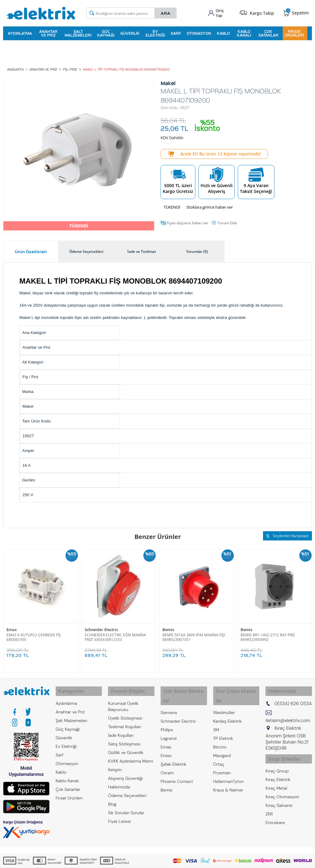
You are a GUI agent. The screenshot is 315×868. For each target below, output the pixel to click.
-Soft (125, 860)
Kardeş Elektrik (227, 706)
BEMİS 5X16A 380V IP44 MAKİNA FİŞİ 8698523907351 (194, 634)
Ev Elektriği (155, 32)
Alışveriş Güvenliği (125, 772)
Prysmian (222, 757)
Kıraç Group (277, 762)
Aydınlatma (20, 32)
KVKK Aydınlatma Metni (130, 755)
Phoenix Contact (177, 766)
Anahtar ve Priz (48, 32)
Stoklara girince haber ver (210, 204)
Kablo (223, 32)
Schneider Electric (101, 627)
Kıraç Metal (276, 779)
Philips (167, 714)
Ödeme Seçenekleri (127, 789)
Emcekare (275, 813)
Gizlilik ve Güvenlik (126, 746)
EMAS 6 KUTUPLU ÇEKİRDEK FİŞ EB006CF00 (34, 634)
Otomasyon (199, 32)
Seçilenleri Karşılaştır (287, 533)
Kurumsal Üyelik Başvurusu (123, 700)
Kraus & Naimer (228, 775)
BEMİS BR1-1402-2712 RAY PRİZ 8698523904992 (268, 634)
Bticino (220, 732)
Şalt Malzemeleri (78, 32)
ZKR (269, 805)
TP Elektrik (223, 723)
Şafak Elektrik (173, 749)
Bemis (168, 627)
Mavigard (222, 740)
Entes (166, 740)
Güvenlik (130, 32)
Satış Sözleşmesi (124, 738)
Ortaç (219, 749)
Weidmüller (224, 697)
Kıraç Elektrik (278, 770)
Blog (112, 798)
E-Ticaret (139, 860)
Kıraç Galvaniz (279, 796)
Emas (12, 627)
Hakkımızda (119, 781)
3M (216, 714)
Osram (167, 757)
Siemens (169, 697)
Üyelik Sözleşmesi (125, 712)
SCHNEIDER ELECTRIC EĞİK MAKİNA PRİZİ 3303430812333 (115, 634)
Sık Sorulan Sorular (126, 807)
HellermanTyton (229, 766)
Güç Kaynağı (106, 32)
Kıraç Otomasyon (282, 787)
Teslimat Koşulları (125, 721)
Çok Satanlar (268, 32)
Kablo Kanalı (244, 32)
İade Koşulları (121, 729)
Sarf (176, 32)
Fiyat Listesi (119, 815)
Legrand (169, 723)
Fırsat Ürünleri (294, 32)
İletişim (115, 764)
